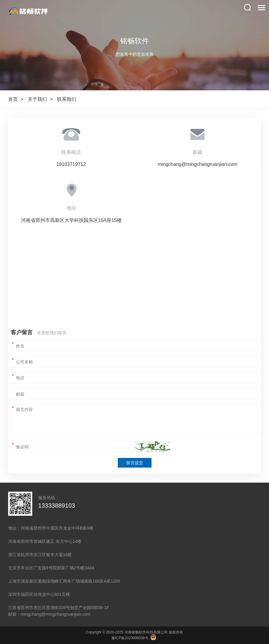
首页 (13, 99)
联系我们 (67, 99)
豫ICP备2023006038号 (130, 638)
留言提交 (135, 463)
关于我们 (37, 99)
